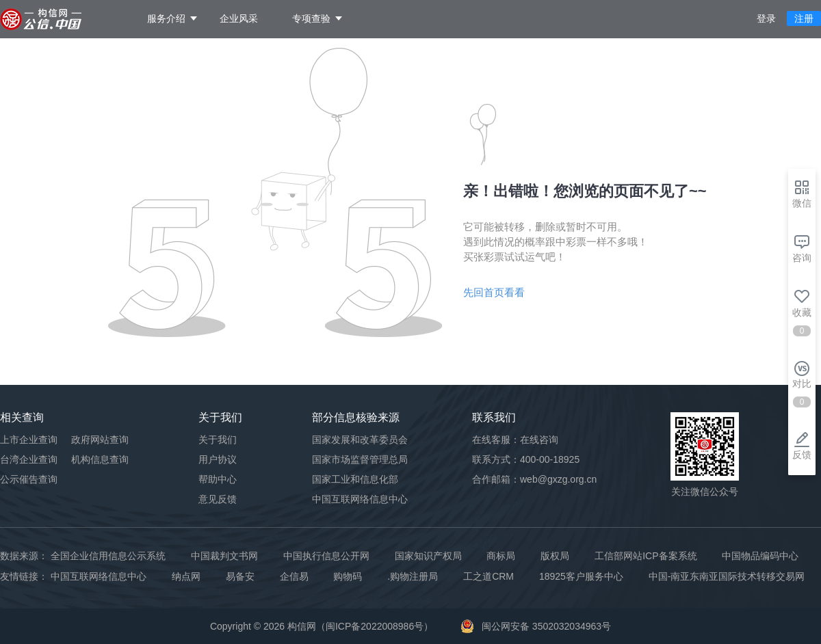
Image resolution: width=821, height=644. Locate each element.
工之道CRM (488, 576)
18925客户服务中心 (581, 576)
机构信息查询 (100, 459)
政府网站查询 (100, 440)
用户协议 (218, 459)
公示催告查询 (29, 479)
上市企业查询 (29, 440)
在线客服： (515, 440)
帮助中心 (218, 479)
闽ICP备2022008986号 (375, 626)
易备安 (240, 576)
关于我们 (218, 440)
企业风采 (239, 18)
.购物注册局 (413, 576)
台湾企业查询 (29, 459)
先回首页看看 (494, 292)
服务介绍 (166, 18)
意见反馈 (218, 499)
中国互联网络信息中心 (99, 576)
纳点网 (186, 576)
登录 (766, 18)
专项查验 (311, 18)
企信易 (294, 576)
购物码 (348, 576)
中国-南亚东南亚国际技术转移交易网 (727, 576)
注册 (804, 18)
